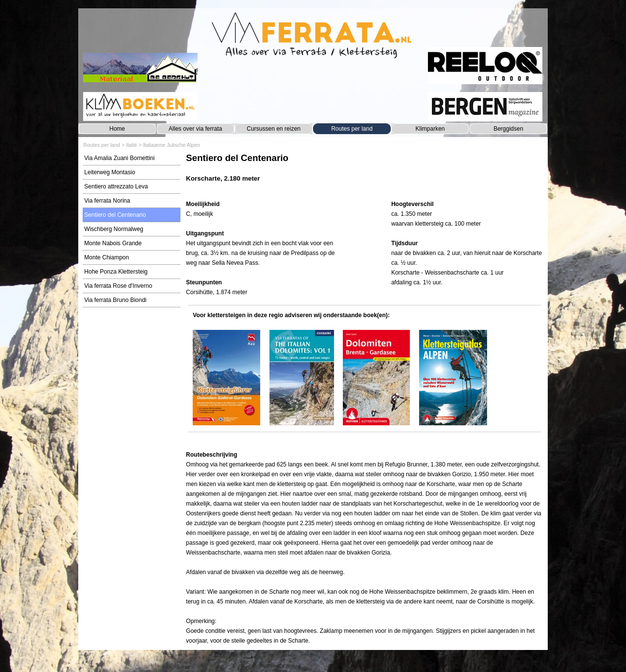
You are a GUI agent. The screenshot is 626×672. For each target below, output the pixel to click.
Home (117, 129)
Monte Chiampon (106, 257)
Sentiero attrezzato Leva (116, 186)
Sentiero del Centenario (115, 215)
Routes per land (352, 129)
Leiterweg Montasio (110, 172)
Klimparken (430, 129)
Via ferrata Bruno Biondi (115, 300)
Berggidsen (508, 129)
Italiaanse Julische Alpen (171, 145)
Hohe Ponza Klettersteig (116, 272)
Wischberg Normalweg (114, 229)
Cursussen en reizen (273, 129)
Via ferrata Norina (107, 201)
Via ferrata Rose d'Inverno (118, 286)
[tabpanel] (364, 173)
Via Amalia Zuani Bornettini (119, 158)
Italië (132, 145)
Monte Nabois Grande (113, 243)
